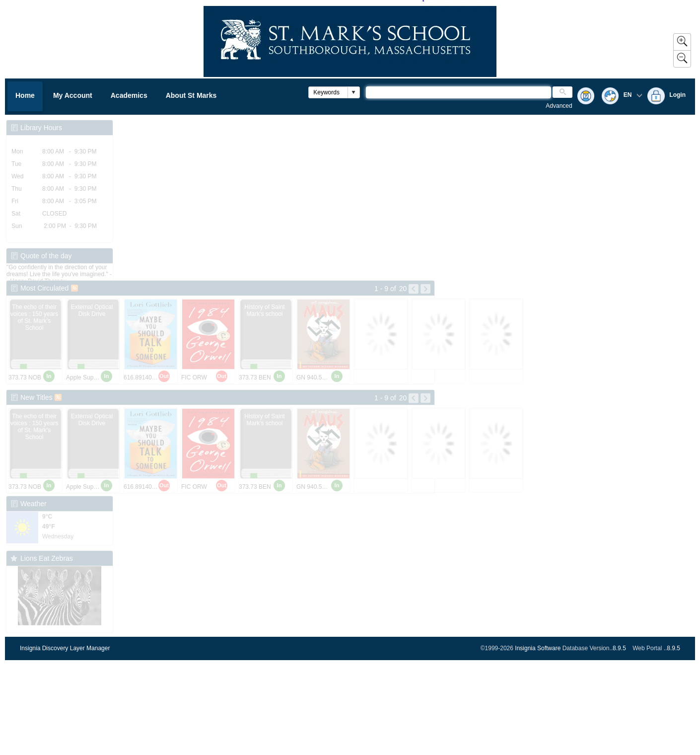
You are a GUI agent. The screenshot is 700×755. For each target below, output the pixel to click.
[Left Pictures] (414, 289)
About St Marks (191, 95)
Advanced (559, 106)
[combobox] (328, 92)
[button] (353, 92)
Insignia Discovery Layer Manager (65, 648)
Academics (129, 95)
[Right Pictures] (425, 289)
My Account (73, 95)
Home (25, 95)
